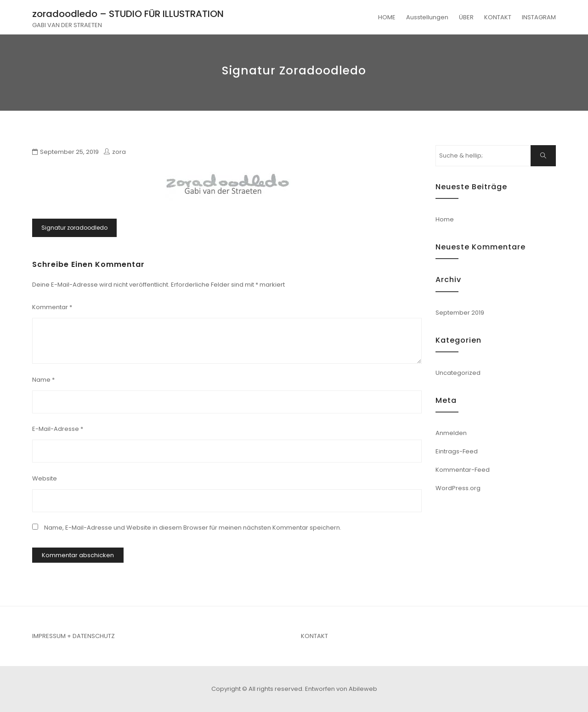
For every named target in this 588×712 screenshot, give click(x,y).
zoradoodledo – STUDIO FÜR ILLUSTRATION (128, 14)
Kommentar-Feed (463, 470)
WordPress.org (458, 488)
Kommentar (52, 307)
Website (45, 478)
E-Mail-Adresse (58, 429)
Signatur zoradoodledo (74, 228)
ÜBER (466, 17)
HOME (387, 17)
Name (43, 380)
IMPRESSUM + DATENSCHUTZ (73, 636)
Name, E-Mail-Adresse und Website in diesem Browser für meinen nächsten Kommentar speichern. (193, 528)
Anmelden (451, 433)
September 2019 (460, 313)
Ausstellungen (427, 17)
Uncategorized (458, 373)
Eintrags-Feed (457, 451)
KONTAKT (498, 17)
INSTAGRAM (539, 17)
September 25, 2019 (69, 152)
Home (445, 219)
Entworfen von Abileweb (341, 689)
